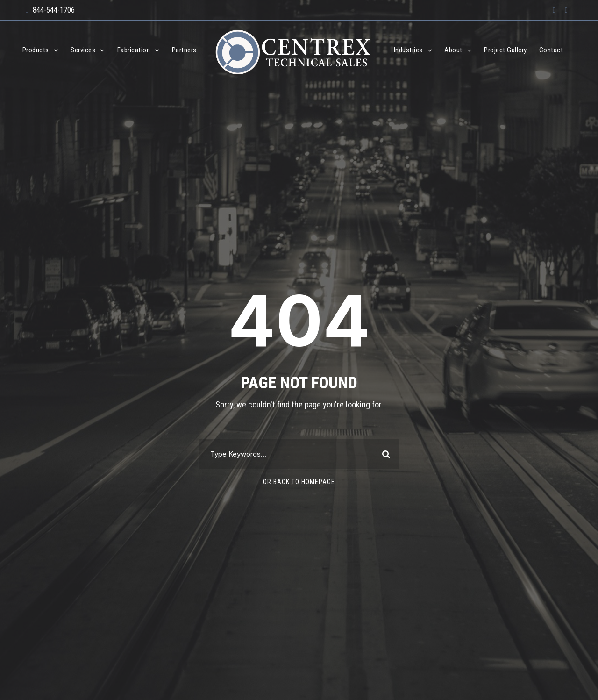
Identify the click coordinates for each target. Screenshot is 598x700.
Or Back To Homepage (299, 482)
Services (83, 50)
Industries (408, 50)
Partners (184, 50)
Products (36, 50)
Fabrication (134, 50)
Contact (551, 50)
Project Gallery (505, 50)
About (453, 50)
